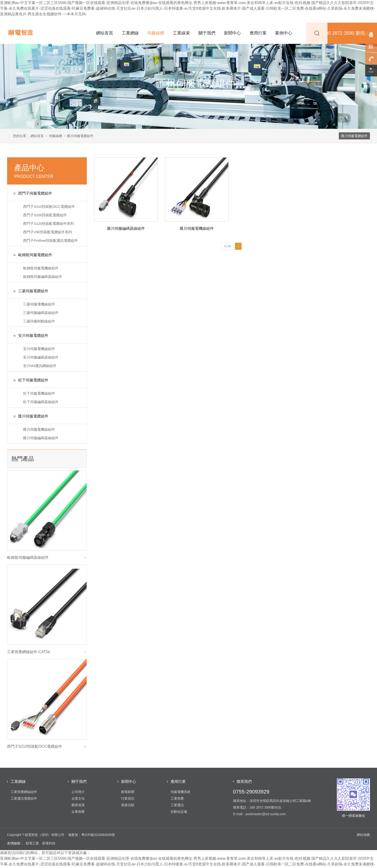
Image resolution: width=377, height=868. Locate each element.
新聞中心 (232, 33)
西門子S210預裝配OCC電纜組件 (49, 207)
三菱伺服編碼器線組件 (41, 313)
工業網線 (130, 33)
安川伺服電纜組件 (30, 336)
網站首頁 (105, 33)
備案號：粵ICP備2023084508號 (92, 835)
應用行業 (258, 33)
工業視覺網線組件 (24, 792)
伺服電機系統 (180, 792)
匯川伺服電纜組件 (354, 136)
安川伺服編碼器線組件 (41, 357)
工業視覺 (177, 798)
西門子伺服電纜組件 (32, 194)
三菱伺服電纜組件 (30, 291)
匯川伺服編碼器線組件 (41, 438)
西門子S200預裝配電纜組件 (45, 215)
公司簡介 (78, 792)
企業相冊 (78, 812)
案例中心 (284, 33)
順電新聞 (128, 792)
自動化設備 (179, 812)
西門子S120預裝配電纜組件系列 (48, 223)
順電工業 (32, 843)
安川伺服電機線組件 (39, 349)
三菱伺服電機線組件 (39, 304)
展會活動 (128, 805)
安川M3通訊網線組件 (40, 366)
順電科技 (49, 843)
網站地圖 (363, 835)
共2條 (228, 246)
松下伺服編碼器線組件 (41, 402)
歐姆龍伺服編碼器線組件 (43, 277)
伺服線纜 (156, 33)
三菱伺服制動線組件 (39, 321)
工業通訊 (177, 805)
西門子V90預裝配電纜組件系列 (48, 232)
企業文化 (78, 798)
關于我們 (207, 33)
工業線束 (181, 33)
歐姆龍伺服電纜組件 (32, 255)
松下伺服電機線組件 (39, 393)
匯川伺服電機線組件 (39, 429)
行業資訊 (128, 798)
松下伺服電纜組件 (30, 380)
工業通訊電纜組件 (24, 798)
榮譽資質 (78, 805)
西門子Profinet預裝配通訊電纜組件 (50, 240)
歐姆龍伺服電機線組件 (41, 268)
